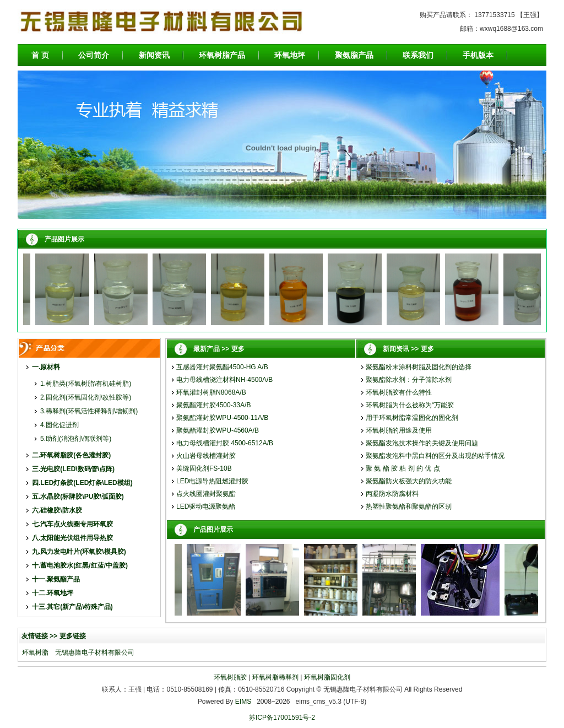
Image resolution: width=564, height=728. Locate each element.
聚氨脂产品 (354, 55)
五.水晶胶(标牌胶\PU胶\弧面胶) (78, 497)
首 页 (40, 55)
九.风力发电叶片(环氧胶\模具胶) (79, 552)
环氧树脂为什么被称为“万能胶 (410, 405)
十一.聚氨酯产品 (56, 579)
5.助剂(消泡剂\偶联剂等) (76, 439)
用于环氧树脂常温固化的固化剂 (412, 418)
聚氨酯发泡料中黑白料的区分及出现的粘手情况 (435, 456)
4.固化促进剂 (59, 425)
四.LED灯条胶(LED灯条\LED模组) (82, 483)
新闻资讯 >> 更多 (408, 349)
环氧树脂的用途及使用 (399, 430)
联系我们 (418, 55)
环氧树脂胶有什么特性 (399, 392)
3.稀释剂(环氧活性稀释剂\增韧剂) (89, 411)
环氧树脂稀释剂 (275, 677)
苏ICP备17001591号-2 (282, 718)
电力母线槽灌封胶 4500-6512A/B (225, 443)
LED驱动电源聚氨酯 (206, 506)
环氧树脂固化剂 (327, 677)
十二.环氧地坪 (53, 593)
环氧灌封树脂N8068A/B (211, 392)
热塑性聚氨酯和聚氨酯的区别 (409, 506)
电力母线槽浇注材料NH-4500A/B (224, 380)
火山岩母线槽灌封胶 (206, 456)
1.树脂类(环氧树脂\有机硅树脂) (86, 384)
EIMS (243, 702)
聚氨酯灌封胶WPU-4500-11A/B (222, 418)
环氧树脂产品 (222, 55)
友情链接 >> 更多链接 (54, 636)
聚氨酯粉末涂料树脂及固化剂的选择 (419, 367)
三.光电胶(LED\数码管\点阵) (73, 469)
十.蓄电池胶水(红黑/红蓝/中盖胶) (80, 565)
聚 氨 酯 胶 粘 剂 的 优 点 (403, 468)
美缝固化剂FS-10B (204, 468)
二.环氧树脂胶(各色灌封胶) (71, 455)
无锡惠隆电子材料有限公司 (95, 652)
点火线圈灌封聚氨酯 (206, 494)
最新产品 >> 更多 (219, 349)
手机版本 (478, 55)
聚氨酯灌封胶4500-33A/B (213, 405)
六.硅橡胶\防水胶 (57, 510)
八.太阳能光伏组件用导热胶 (72, 538)
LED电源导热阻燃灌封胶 (212, 481)
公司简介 (94, 55)
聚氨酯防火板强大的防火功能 (409, 481)
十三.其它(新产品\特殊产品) (72, 607)
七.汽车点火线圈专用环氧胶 (72, 524)
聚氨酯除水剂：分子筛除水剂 (409, 380)
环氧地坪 (290, 55)
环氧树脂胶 (230, 677)
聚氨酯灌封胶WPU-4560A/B (218, 430)
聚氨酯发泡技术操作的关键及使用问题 (422, 443)
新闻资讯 (154, 55)
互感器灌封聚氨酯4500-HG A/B (222, 367)
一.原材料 (46, 367)
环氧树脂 (35, 652)
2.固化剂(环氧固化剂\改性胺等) (86, 397)
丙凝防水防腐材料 (392, 494)
